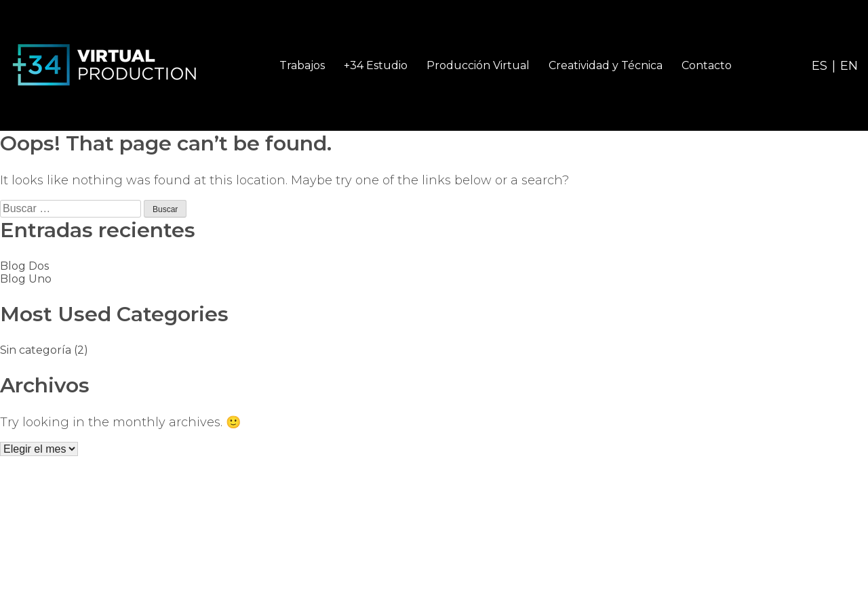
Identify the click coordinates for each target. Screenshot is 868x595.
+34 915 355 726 (817, 542)
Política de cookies (448, 575)
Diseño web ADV (557, 575)
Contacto (707, 65)
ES (820, 66)
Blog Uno (26, 279)
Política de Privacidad (324, 575)
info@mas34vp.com (802, 524)
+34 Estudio (376, 65)
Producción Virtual (478, 65)
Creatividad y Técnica (606, 65)
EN (849, 66)
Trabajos (302, 65)
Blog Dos (24, 266)
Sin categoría (36, 350)
